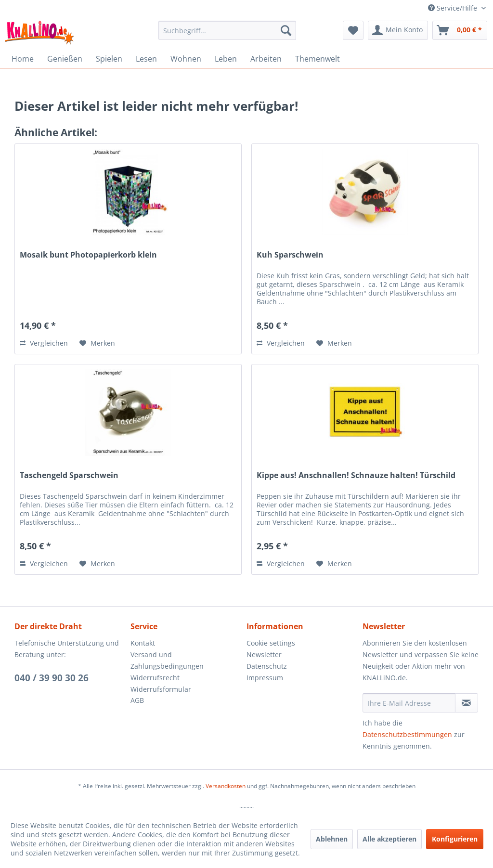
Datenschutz (267, 666)
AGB (137, 700)
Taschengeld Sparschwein (69, 475)
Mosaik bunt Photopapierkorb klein (88, 255)
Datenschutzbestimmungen (407, 734)
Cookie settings (271, 643)
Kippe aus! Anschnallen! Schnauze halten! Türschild (356, 475)
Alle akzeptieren (389, 839)
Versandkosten (226, 786)
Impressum (265, 678)
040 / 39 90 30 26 (52, 678)
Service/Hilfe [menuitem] (454, 8)
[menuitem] (227, 30)
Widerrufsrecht (155, 678)
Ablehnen (332, 839)
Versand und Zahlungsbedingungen (167, 660)
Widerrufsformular (161, 689)
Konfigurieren (455, 839)
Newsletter (264, 654)
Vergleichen (44, 343)
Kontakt (143, 643)
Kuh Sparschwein (290, 255)
